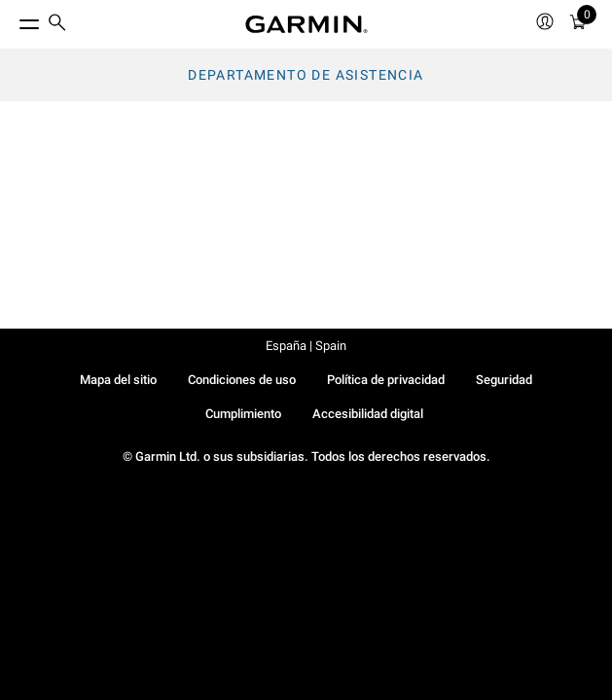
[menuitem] (57, 25)
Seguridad (504, 380)
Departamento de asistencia (306, 75)
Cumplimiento (243, 414)
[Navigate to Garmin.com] (306, 24)
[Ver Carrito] (578, 25)
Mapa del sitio (118, 380)
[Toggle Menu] (12, 19)
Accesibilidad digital (368, 414)
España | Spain (306, 346)
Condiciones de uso (242, 380)
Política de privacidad (386, 380)
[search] (57, 24)
